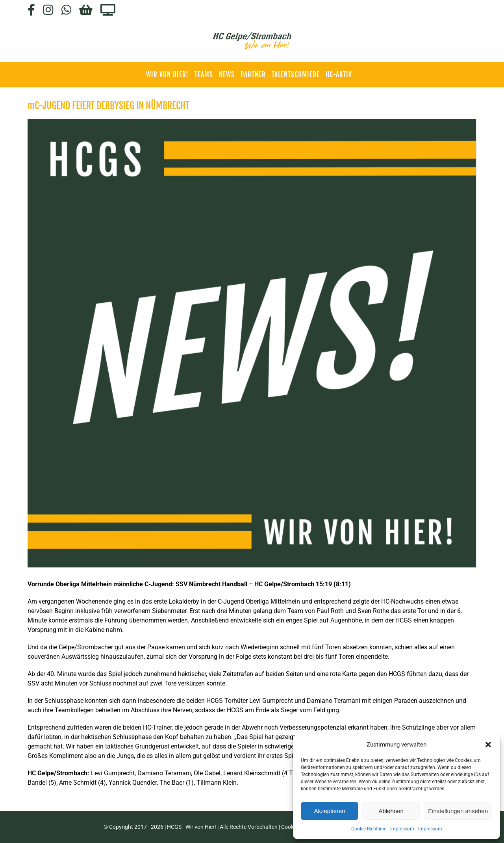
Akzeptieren (329, 811)
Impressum (402, 829)
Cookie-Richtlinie (369, 829)
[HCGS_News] (252, 343)
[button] (488, 745)
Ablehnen (391, 811)
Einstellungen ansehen (458, 811)
